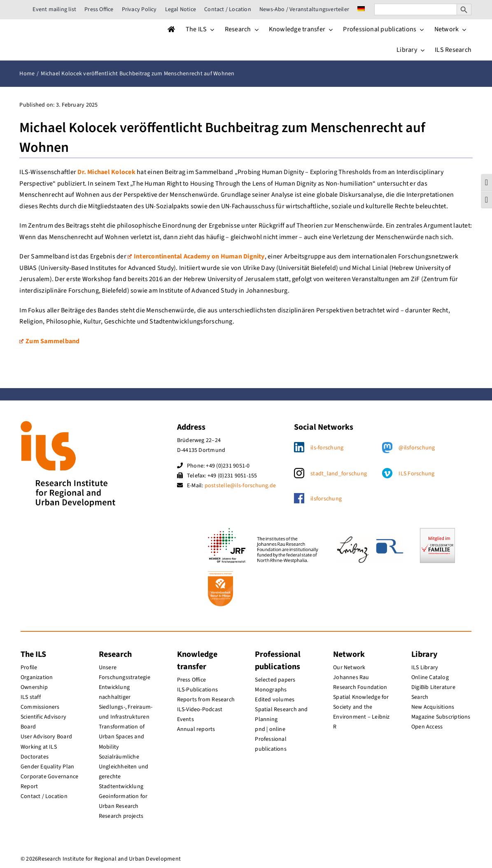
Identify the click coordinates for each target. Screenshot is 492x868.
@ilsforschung (417, 448)
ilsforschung (326, 499)
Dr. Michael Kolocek (106, 172)
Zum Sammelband (49, 341)
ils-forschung (327, 448)
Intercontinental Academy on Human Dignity (196, 256)
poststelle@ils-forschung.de (240, 486)
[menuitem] (361, 9)
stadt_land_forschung (339, 474)
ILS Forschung (416, 474)
